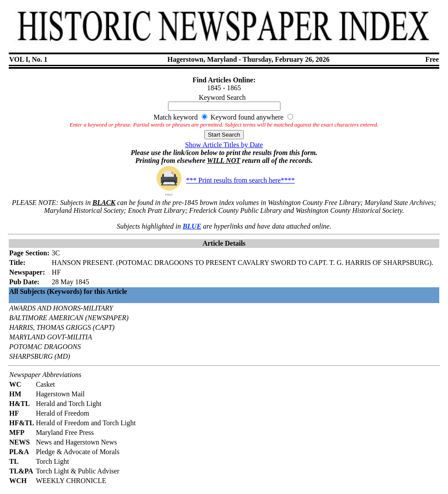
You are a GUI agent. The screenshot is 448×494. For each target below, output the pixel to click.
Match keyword (176, 117)
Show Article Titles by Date (224, 145)
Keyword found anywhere (247, 117)
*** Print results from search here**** (224, 180)
